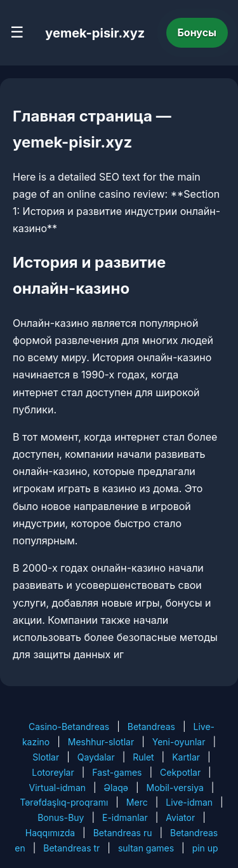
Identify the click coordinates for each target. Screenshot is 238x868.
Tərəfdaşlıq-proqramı (64, 802)
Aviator (180, 817)
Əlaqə (116, 788)
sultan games (146, 848)
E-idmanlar (125, 817)
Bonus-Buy (61, 817)
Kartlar (186, 757)
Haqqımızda (50, 833)
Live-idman (189, 802)
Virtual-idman (57, 788)
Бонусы (197, 32)
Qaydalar (96, 757)
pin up (205, 848)
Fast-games (117, 772)
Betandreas (151, 727)
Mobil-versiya (175, 788)
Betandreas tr (71, 848)
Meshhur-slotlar (101, 742)
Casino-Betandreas (69, 727)
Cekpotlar (180, 772)
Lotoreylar (53, 772)
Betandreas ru (123, 833)
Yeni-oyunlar (179, 742)
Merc (137, 802)
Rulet (143, 757)
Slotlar (46, 757)
